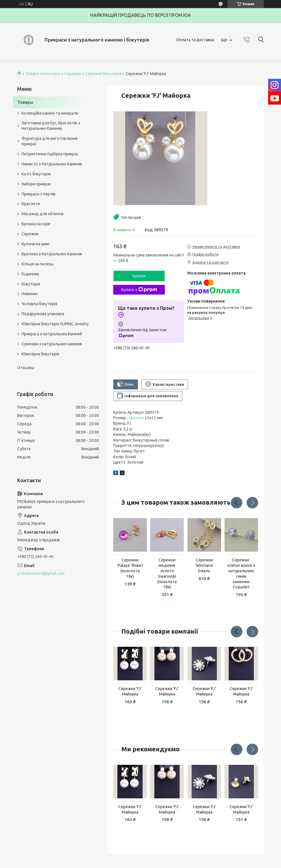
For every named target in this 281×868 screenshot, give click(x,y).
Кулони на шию (36, 244)
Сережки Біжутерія (103, 74)
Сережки (73, 74)
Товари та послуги (43, 74)
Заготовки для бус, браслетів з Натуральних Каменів (51, 126)
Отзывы (26, 368)
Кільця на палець (38, 264)
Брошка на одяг (36, 224)
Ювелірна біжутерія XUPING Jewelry (55, 324)
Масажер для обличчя (42, 214)
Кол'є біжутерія (36, 174)
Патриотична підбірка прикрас (50, 154)
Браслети (31, 204)
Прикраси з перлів (39, 194)
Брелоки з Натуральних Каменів (52, 254)
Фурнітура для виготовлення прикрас (49, 141)
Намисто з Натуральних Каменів (52, 164)
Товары (25, 102)
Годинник (30, 274)
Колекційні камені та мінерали (50, 113)
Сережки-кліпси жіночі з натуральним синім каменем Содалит (241, 573)
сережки (135, 418)
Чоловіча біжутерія (39, 304)
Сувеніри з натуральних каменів (52, 344)
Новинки (30, 294)
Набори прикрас (36, 184)
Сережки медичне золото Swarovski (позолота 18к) (167, 573)
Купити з (139, 290)
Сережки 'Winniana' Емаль (204, 565)
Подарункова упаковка (43, 314)
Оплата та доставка (195, 40)
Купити (139, 276)
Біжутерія (31, 284)
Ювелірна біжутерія (40, 354)
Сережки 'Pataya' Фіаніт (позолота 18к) (130, 568)
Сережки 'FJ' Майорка (130, 691)
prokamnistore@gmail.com (41, 573)
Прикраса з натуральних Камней (52, 334)
